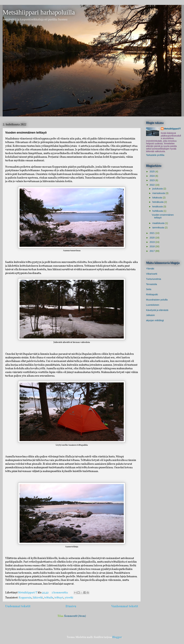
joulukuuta (158, 189)
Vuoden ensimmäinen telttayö (26, 133)
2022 (152, 185)
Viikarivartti (152, 274)
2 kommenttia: (60, 593)
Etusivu (71, 606)
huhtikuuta (158, 211)
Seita (149, 289)
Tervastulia (152, 284)
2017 (152, 251)
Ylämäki (150, 269)
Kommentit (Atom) (75, 616)
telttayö (59, 598)
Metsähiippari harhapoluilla (39, 12)
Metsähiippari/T (173, 129)
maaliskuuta (159, 223)
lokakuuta (157, 198)
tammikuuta (158, 228)
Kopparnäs (25, 598)
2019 (152, 242)
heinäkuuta (158, 202)
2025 (152, 172)
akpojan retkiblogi (155, 320)
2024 (152, 176)
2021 (152, 233)
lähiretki (38, 598)
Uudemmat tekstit (18, 606)
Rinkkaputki (152, 294)
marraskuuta (159, 193)
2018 (152, 246)
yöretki (69, 598)
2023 (152, 180)
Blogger (117, 637)
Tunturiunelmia (154, 279)
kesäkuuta (158, 207)
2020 (152, 238)
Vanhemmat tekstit (125, 606)
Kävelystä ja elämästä (157, 310)
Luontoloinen (153, 305)
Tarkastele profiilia (155, 155)
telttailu (49, 598)
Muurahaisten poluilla (157, 300)
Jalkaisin (150, 315)
